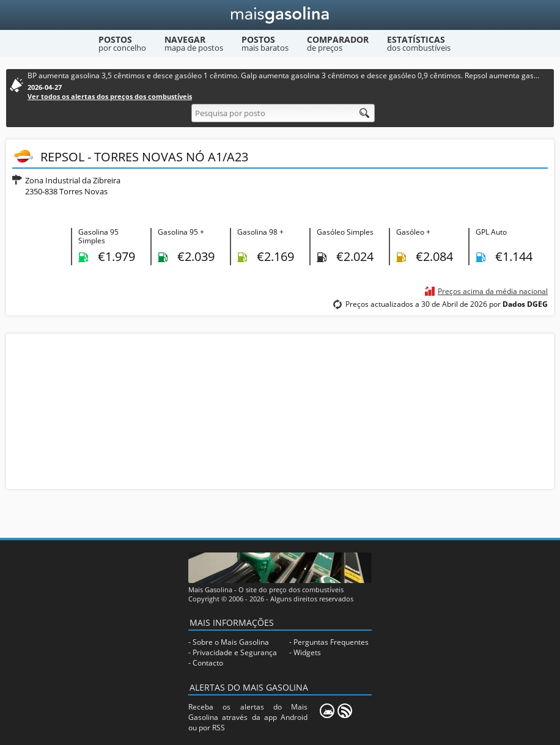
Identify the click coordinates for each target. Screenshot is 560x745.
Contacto (208, 663)
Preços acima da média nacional (493, 291)
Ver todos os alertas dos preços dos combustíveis (110, 96)
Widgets (307, 652)
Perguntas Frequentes (331, 642)
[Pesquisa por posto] (283, 113)
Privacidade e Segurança (235, 652)
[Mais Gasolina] (280, 15)
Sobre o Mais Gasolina (231, 642)
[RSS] (345, 711)
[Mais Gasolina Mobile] (327, 711)
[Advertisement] (280, 410)
